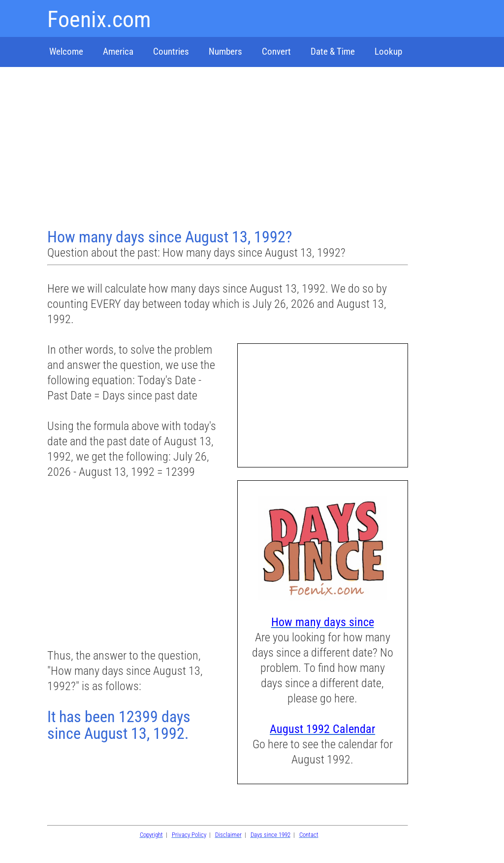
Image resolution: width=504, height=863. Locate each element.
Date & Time (333, 51)
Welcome (66, 51)
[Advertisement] (229, 149)
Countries (171, 51)
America (118, 51)
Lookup (388, 51)
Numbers (225, 51)
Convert (276, 51)
